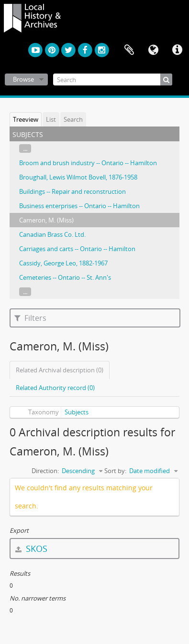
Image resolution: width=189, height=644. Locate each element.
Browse (23, 79)
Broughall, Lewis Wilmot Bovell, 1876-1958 (78, 177)
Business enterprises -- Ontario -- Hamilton (79, 206)
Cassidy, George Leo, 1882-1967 (63, 263)
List (51, 119)
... (25, 148)
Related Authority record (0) (55, 388)
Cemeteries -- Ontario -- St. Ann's (65, 277)
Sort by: (115, 471)
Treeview (26, 119)
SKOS (31, 549)
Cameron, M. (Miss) (46, 220)
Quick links (177, 50)
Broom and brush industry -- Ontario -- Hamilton (88, 163)
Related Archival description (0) (60, 370)
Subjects (77, 412)
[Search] (113, 79)
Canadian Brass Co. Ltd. (52, 234)
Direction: (45, 471)
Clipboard (129, 50)
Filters (30, 318)
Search (73, 119)
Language (153, 50)
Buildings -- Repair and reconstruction (72, 191)
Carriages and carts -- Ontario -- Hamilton (77, 249)
